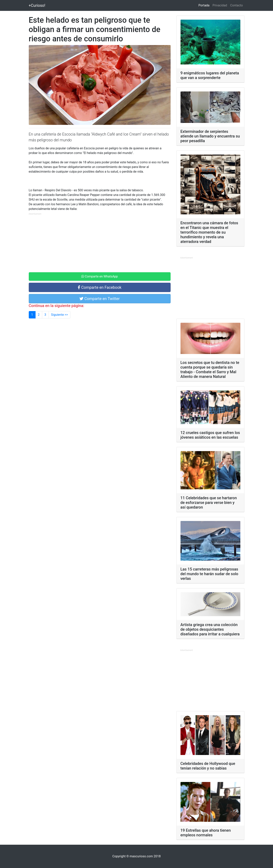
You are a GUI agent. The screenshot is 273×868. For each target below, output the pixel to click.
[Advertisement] (100, 243)
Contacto (237, 5)
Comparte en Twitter (99, 299)
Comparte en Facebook (100, 287)
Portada (205, 5)
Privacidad (220, 5)
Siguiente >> (60, 315)
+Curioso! (37, 5)
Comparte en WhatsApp (100, 276)
